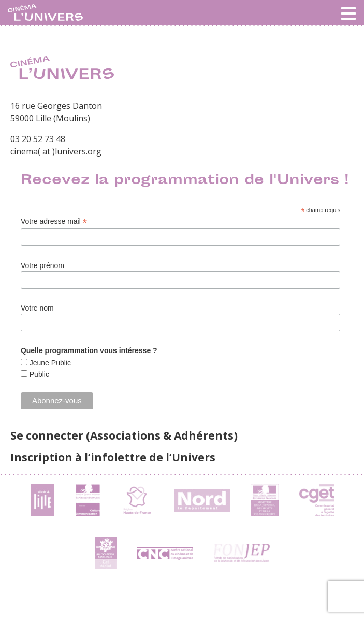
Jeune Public (49, 363)
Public (38, 374)
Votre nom (37, 308)
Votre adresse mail (54, 222)
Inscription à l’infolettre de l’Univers (113, 457)
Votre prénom (42, 265)
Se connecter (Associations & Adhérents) (124, 435)
